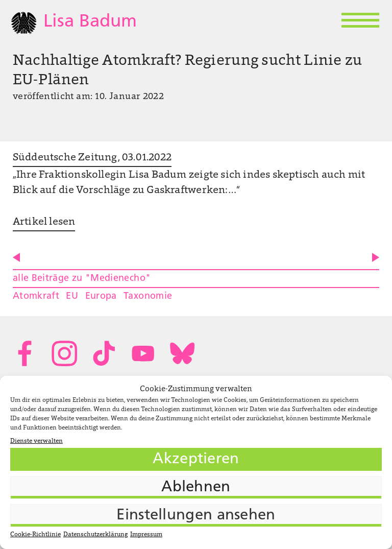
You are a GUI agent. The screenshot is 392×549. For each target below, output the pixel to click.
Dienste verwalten (36, 441)
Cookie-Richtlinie (35, 535)
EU (72, 296)
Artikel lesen (44, 222)
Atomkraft (36, 296)
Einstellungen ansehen (196, 516)
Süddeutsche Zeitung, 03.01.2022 (92, 158)
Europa (101, 296)
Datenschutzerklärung (95, 535)
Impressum (146, 535)
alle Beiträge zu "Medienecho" (82, 279)
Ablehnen (196, 487)
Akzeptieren (196, 459)
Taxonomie (148, 296)
